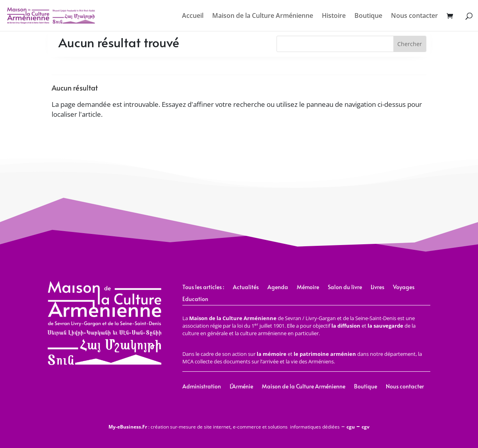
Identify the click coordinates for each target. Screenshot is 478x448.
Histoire (334, 16)
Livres (377, 288)
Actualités (246, 288)
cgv (366, 427)
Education (195, 299)
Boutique (368, 16)
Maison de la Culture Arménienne (263, 16)
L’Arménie (241, 387)
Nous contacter (414, 16)
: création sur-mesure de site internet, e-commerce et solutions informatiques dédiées (224, 427)
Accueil (193, 16)
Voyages (404, 288)
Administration (202, 387)
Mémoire (308, 288)
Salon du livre (345, 288)
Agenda (278, 288)
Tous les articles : (203, 288)
